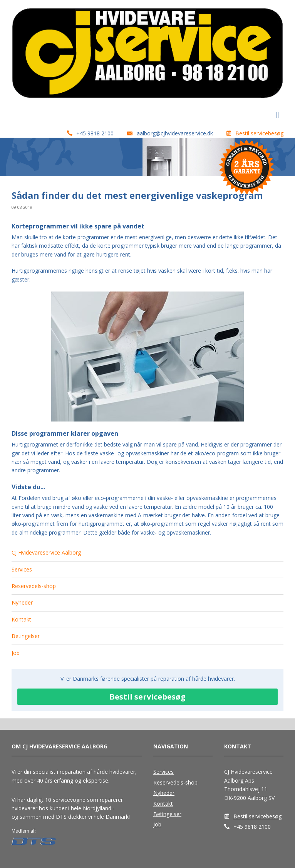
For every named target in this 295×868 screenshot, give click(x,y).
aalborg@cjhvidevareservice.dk (175, 133)
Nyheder (22, 602)
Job (16, 653)
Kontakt (21, 619)
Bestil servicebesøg (259, 133)
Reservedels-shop (34, 586)
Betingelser (26, 636)
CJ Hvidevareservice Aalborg (46, 552)
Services (22, 569)
